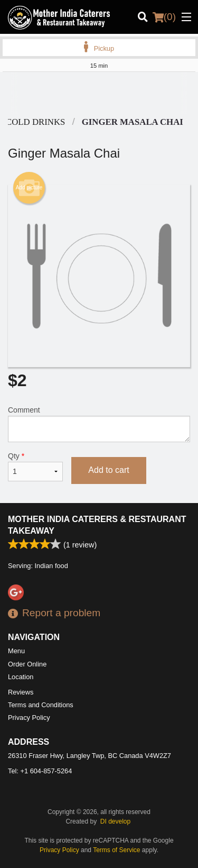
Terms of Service (116, 850)
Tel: (40, 771)
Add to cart (109, 470)
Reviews (21, 692)
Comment (99, 424)
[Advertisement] (99, 93)
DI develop (115, 821)
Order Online (27, 664)
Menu (16, 651)
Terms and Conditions (41, 705)
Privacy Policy (29, 718)
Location (21, 677)
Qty (35, 467)
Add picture (29, 188)
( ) (164, 17)
